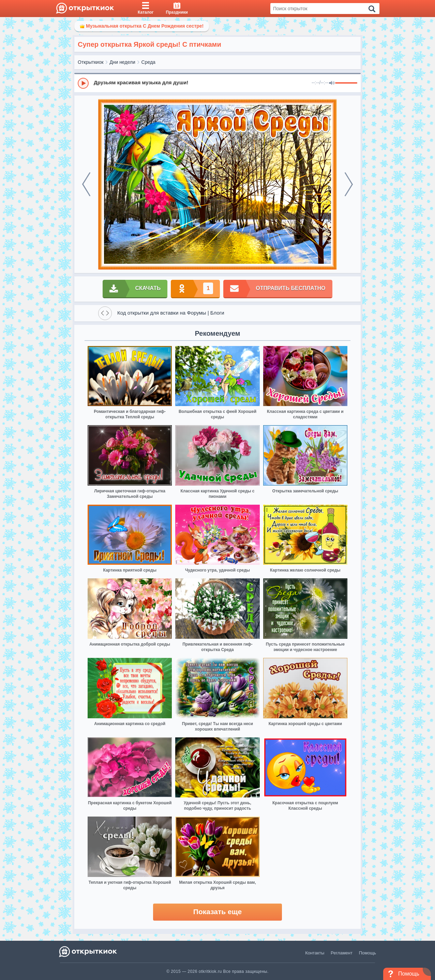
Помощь (367, 953)
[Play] (83, 83)
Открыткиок (91, 62)
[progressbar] (346, 83)
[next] (349, 184)
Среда (148, 62)
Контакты (315, 953)
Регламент (342, 953)
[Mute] (332, 83)
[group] (217, 83)
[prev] (86, 184)
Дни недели (122, 62)
